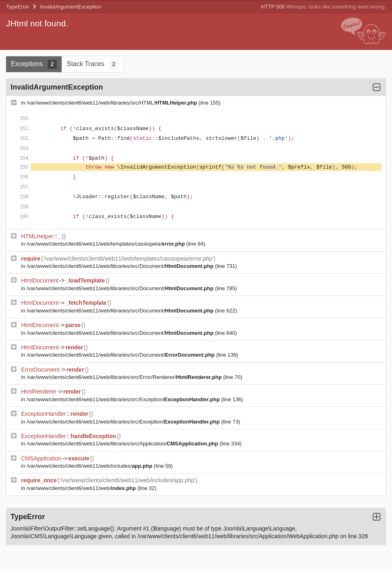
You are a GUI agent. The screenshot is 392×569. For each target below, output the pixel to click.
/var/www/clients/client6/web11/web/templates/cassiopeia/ (107, 244)
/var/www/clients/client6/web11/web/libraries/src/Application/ (123, 444)
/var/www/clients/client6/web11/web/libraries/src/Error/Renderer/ (125, 377)
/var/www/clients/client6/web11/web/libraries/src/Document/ (121, 266)
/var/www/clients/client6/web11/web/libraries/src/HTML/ (113, 103)
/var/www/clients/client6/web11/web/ (82, 488)
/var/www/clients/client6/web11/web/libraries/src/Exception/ (124, 399)
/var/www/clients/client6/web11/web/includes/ (90, 466)
